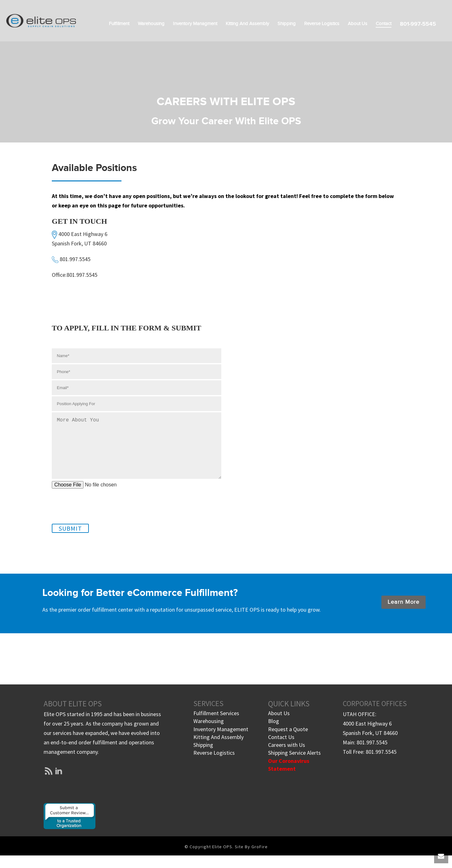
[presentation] (100, 513)
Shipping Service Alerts (294, 765)
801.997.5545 (75, 259)
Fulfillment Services (216, 726)
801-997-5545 (418, 24)
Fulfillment (119, 24)
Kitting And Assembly (218, 750)
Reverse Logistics (322, 24)
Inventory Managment (195, 24)
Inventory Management (221, 742)
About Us (358, 24)
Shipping (287, 24)
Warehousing (151, 24)
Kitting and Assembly (247, 24)
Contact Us (281, 750)
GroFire (260, 859)
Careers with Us (287, 757)
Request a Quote (288, 742)
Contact (384, 24)
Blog (274, 734)
